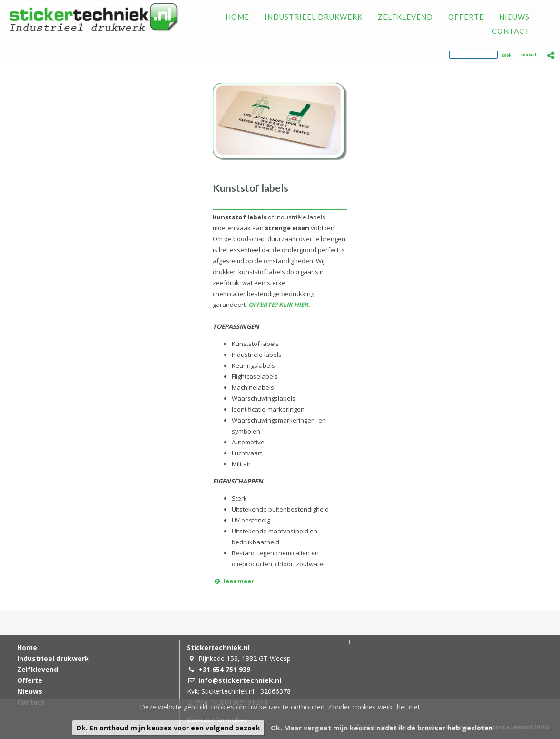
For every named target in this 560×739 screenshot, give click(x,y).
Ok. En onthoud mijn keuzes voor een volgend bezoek (168, 728)
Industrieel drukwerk (53, 658)
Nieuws (30, 691)
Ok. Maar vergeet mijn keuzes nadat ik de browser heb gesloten (382, 728)
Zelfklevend (38, 669)
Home (27, 647)
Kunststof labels (251, 188)
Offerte (30, 680)
